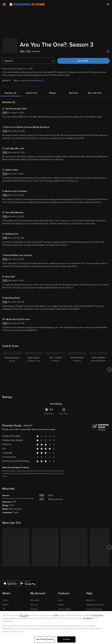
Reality (31, 495)
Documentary (9, 495)
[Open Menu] (4, 4)
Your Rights (88, 618)
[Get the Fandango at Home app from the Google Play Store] (28, 580)
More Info (73, 90)
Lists (60, 597)
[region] (56, 628)
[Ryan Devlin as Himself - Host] (34, 367)
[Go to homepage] (27, 4)
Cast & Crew (32, 90)
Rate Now (64, 411)
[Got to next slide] (109, 367)
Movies (6, 602)
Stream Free (8, 611)
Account (34, 602)
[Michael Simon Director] (12, 367)
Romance (21, 495)
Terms (56, 615)
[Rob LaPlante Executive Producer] (98, 367)
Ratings (52, 90)
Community (49, 411)
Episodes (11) (11, 90)
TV (4, 606)
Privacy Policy (97, 615)
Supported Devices (95, 602)
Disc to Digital (64, 606)
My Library (35, 597)
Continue (66, 639)
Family (61, 602)
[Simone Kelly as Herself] (77, 367)
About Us (90, 597)
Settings (34, 606)
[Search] (108, 4)
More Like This (94, 90)
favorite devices (36, 78)
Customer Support (94, 606)
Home (5, 597)
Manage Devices (38, 611)
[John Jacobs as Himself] (55, 367)
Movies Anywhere (66, 611)
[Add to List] (108, 49)
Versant (24, 615)
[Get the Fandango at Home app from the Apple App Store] (10, 580)
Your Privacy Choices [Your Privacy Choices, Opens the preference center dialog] (45, 639)
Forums (90, 611)
